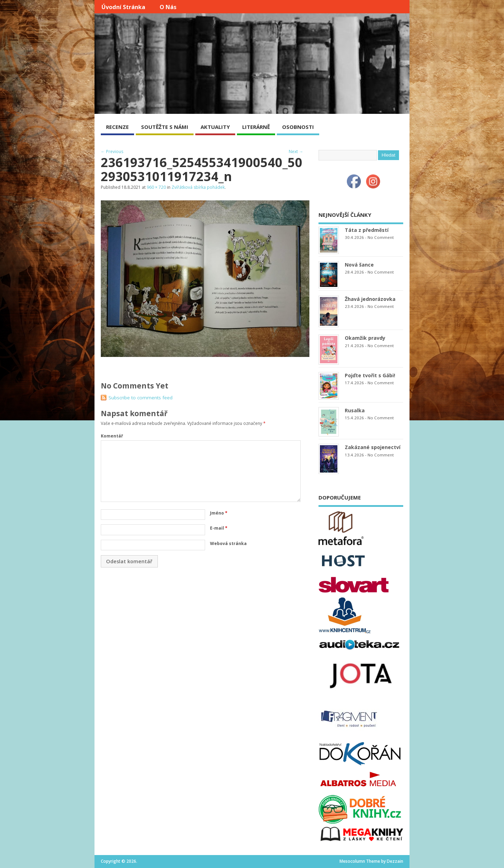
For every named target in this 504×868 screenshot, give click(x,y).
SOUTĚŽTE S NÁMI (165, 127)
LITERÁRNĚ (256, 127)
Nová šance (359, 265)
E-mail (219, 528)
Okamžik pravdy (365, 338)
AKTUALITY (215, 127)
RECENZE (117, 127)
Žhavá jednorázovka (370, 299)
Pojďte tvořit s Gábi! (370, 375)
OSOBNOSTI (298, 127)
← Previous (112, 151)
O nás (168, 7)
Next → (296, 151)
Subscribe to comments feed (141, 398)
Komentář (112, 436)
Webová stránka (228, 543)
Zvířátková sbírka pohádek (198, 187)
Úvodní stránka (123, 7)
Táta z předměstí (367, 230)
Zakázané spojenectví (373, 447)
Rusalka (355, 410)
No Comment (381, 237)
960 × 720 (156, 187)
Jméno (219, 513)
